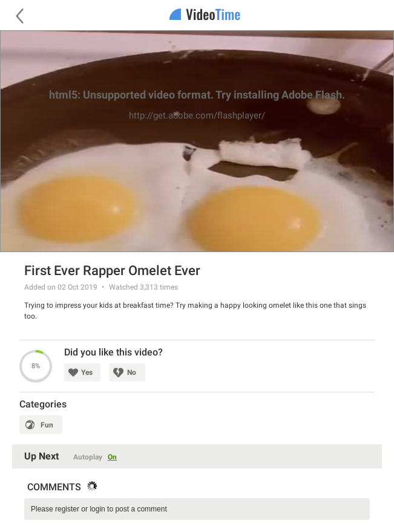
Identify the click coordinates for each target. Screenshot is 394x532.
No (132, 372)
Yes (87, 372)
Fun (47, 425)
